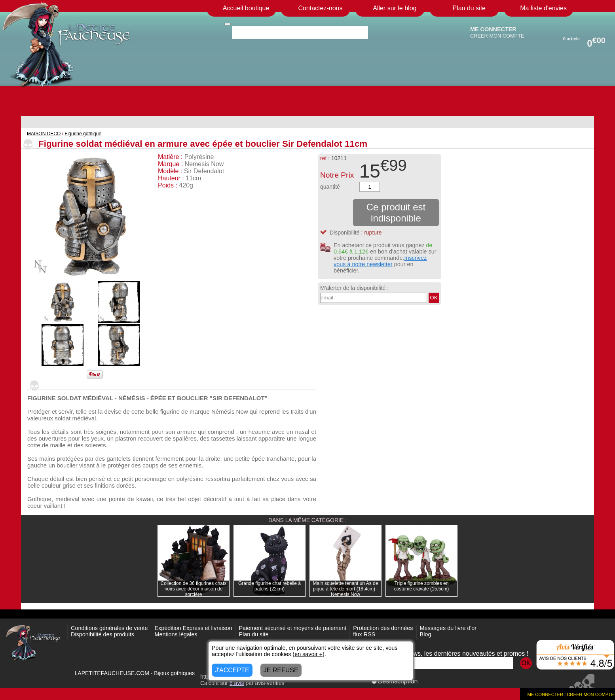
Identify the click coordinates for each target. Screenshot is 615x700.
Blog (426, 634)
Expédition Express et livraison (193, 628)
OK (434, 298)
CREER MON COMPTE (497, 36)
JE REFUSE (281, 670)
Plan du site (253, 634)
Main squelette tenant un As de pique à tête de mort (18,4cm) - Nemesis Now (346, 589)
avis (237, 683)
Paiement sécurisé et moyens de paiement (292, 628)
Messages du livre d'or (448, 628)
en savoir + (308, 654)
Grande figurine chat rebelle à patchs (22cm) (270, 586)
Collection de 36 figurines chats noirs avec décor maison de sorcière (194, 589)
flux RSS (364, 634)
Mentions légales (176, 634)
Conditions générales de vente (109, 628)
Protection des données (383, 628)
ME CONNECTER (493, 29)
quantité (330, 187)
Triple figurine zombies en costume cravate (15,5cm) (422, 586)
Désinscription (395, 681)
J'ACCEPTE (232, 670)
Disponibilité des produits (102, 634)
